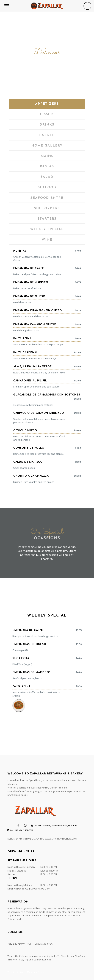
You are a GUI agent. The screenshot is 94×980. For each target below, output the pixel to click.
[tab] (47, 104)
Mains (47, 156)
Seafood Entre (47, 198)
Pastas (47, 167)
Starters (47, 219)
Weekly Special (47, 229)
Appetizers (47, 104)
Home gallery (47, 146)
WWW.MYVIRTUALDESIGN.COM (61, 839)
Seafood (47, 188)
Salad (47, 177)
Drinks (47, 125)
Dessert (47, 114)
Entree (47, 135)
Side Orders (47, 209)
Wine (47, 240)
